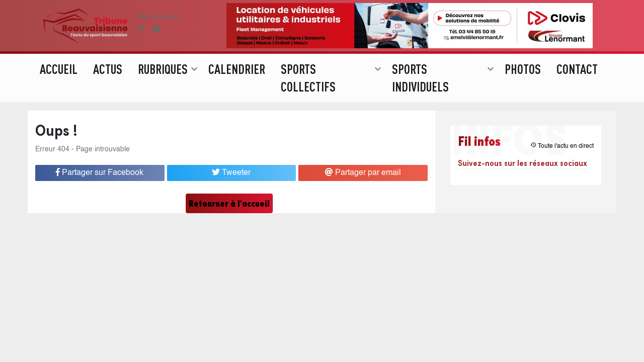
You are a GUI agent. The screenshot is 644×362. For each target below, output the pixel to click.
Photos (523, 88)
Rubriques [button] (169, 88)
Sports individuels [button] (444, 97)
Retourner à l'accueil (229, 203)
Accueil (59, 88)
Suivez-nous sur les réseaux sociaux (522, 163)
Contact (577, 88)
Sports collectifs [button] (332, 97)
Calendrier (237, 88)
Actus (108, 88)
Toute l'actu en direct (562, 146)
